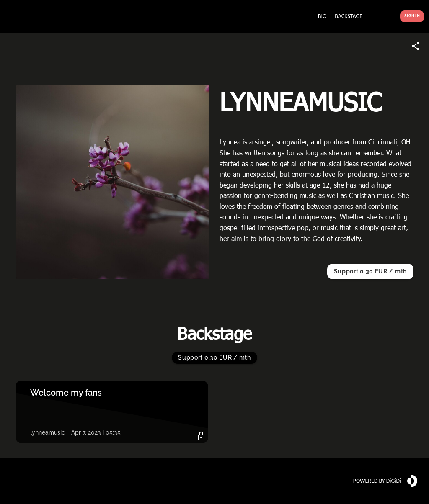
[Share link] (416, 46)
